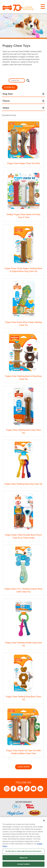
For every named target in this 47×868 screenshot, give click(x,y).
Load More (24, 767)
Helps (6, 108)
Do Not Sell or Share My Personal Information (23, 851)
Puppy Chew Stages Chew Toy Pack (23, 163)
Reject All (23, 858)
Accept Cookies (23, 864)
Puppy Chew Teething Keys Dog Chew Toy (24, 484)
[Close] (44, 821)
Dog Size (8, 94)
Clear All (10, 87)
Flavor (6, 101)
